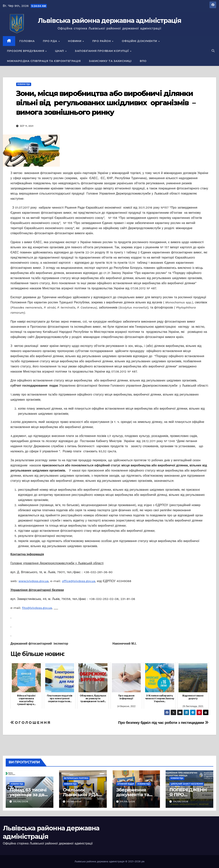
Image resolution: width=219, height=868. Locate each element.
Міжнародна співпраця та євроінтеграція (44, 61)
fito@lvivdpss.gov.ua (37, 608)
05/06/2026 (21, 802)
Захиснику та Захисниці (110, 61)
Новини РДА (24, 84)
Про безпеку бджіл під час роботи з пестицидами (163, 723)
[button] (213, 51)
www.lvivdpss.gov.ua (33, 581)
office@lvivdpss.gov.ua (79, 581)
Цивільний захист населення (187, 784)
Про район (102, 41)
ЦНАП (60, 51)
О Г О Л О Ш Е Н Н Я (30, 723)
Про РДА (50, 41)
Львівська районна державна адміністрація (109, 21)
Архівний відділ (126, 784)
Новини (75, 41)
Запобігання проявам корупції (102, 51)
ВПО (143, 61)
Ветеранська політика (76, 778)
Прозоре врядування (26, 51)
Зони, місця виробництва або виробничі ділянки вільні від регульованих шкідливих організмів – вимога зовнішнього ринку (106, 103)
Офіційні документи (140, 41)
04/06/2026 (127, 802)
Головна (27, 41)
